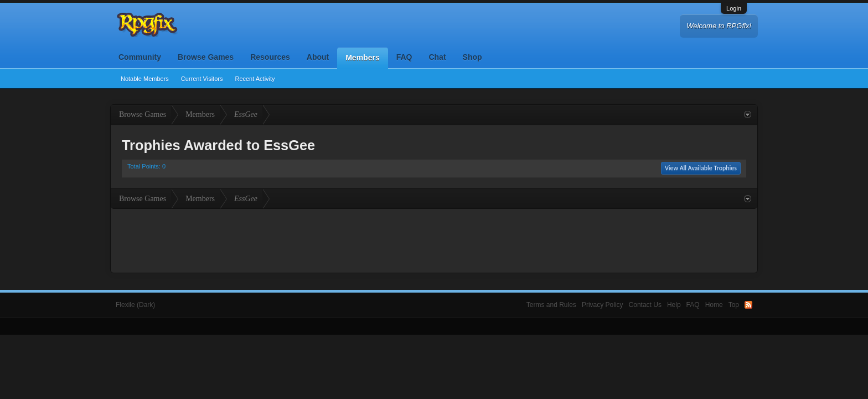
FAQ (404, 57)
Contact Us (645, 305)
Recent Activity (255, 79)
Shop (472, 57)
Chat (437, 57)
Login (734, 8)
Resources (270, 57)
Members (362, 58)
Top (734, 305)
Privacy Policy (603, 305)
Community (140, 57)
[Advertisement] (434, 239)
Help (674, 305)
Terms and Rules (551, 305)
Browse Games (206, 57)
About (318, 57)
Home (714, 305)
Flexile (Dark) (135, 305)
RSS (748, 305)
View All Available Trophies (701, 168)
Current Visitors (202, 79)
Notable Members (145, 79)
